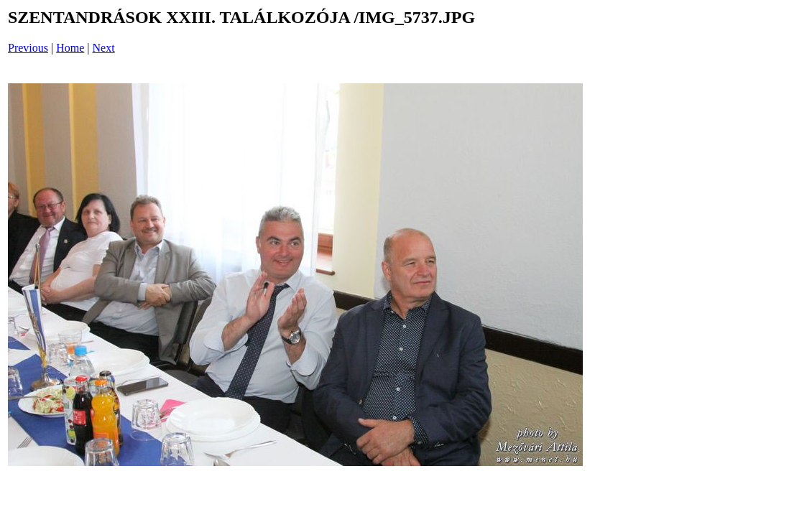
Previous (28, 48)
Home (70, 48)
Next (104, 48)
